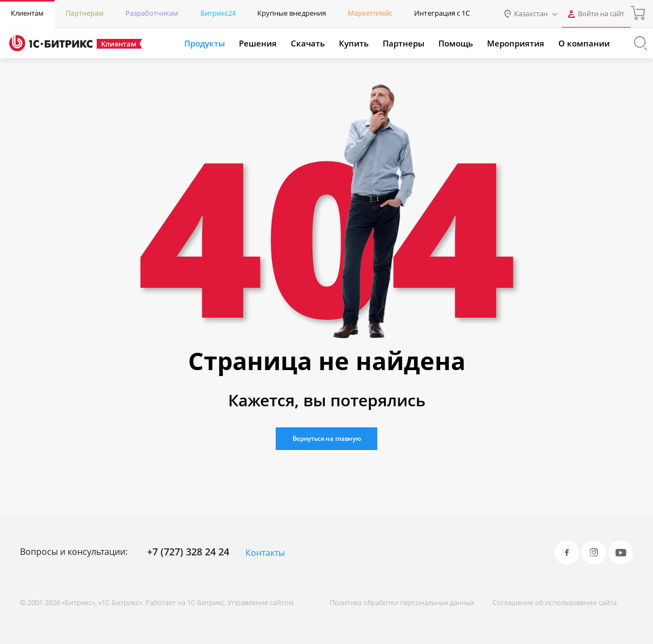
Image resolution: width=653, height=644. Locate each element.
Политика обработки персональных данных (402, 602)
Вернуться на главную (327, 438)
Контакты (265, 553)
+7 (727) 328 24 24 (188, 552)
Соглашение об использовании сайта (555, 602)
